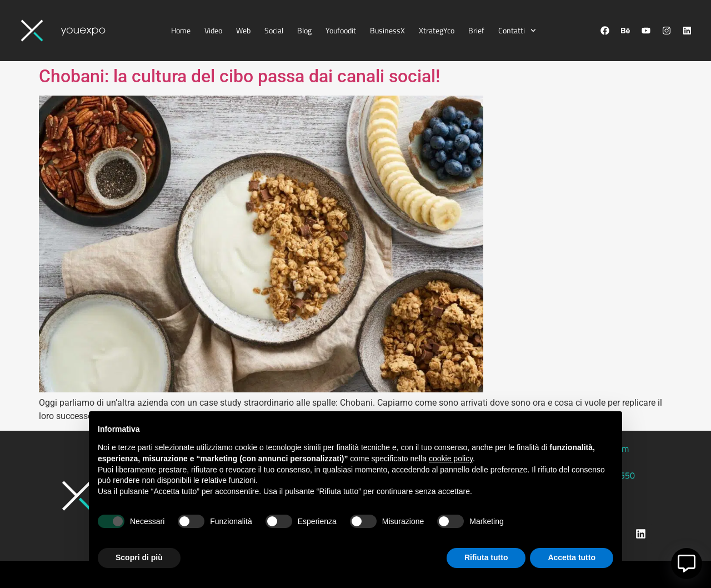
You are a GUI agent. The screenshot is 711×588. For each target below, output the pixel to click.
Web (243, 30)
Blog (304, 30)
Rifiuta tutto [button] (486, 557)
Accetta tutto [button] (572, 557)
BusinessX (387, 30)
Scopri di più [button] (139, 557)
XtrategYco (437, 30)
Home (181, 30)
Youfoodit (341, 30)
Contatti (517, 31)
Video (213, 30)
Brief (476, 30)
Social (274, 30)
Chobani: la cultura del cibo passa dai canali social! (239, 76)
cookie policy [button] (451, 459)
